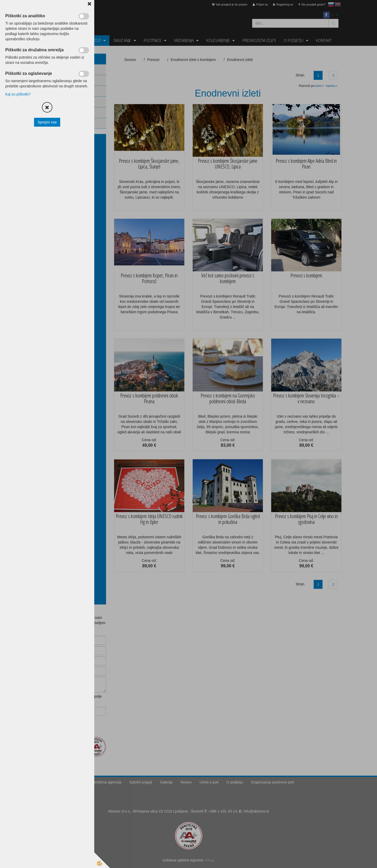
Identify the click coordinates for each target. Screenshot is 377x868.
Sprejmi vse (47, 122)
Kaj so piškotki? (18, 94)
